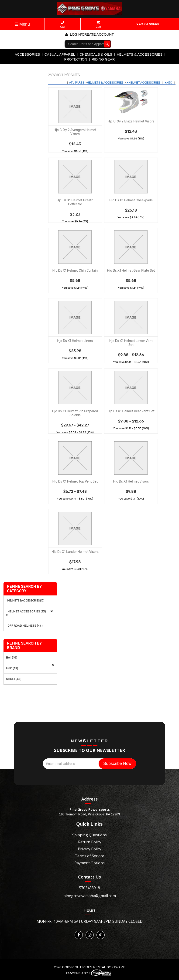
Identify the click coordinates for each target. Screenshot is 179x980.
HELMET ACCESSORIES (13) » (26, 613)
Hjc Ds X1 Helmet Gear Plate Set (131, 271)
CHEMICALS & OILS (96, 54)
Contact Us (89, 877)
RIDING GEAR (103, 59)
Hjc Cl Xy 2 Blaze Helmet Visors (131, 121)
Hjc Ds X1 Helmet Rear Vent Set (131, 411)
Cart (98, 25)
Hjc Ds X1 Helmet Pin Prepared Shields (75, 413)
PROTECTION (76, 59)
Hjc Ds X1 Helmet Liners (75, 341)
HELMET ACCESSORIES (144, 83)
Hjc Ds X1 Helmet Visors (131, 482)
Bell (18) (12, 657)
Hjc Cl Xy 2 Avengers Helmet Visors (75, 132)
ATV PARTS (77, 83)
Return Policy (90, 842)
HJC (169, 83)
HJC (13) (12, 668)
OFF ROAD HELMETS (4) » (25, 626)
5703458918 (89, 888)
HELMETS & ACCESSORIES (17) (26, 601)
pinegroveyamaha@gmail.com (90, 896)
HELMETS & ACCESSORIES (140, 54)
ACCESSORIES (27, 54)
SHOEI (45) (14, 679)
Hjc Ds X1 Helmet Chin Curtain (75, 271)
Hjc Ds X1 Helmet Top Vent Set (75, 482)
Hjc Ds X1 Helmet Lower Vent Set (131, 343)
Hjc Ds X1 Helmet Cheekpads (131, 200)
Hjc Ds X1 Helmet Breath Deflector (75, 202)
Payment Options (89, 863)
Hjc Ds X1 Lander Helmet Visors (75, 552)
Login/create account (89, 34)
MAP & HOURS (148, 24)
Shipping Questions (89, 835)
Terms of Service (89, 856)
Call (63, 25)
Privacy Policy (89, 849)
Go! (106, 44)
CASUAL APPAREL (60, 54)
